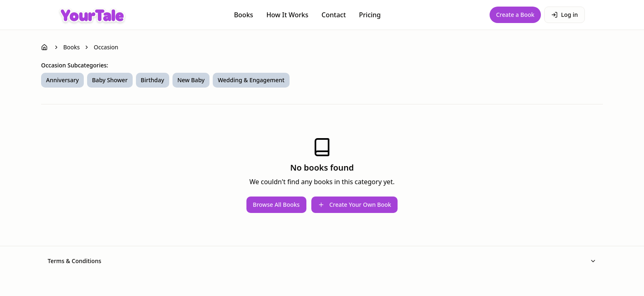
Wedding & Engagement (251, 80)
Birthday (153, 80)
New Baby (191, 80)
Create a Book (515, 15)
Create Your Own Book (355, 205)
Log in (565, 15)
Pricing (370, 15)
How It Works (287, 15)
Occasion (106, 47)
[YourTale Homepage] (92, 15)
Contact (334, 15)
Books (244, 15)
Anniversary (62, 80)
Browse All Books (276, 205)
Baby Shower (110, 80)
